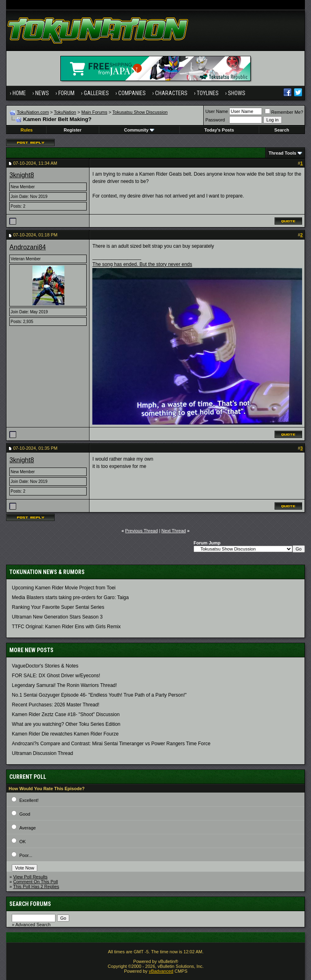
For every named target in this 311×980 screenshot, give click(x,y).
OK (23, 842)
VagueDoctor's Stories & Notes (45, 666)
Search (282, 130)
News (42, 93)
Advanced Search (33, 925)
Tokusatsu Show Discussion (140, 112)
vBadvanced (161, 971)
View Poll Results (31, 877)
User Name (217, 111)
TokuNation (65, 112)
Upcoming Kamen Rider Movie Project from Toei (64, 588)
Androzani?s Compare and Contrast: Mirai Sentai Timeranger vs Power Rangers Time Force (111, 744)
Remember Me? (284, 112)
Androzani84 (28, 247)
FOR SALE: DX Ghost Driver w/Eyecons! (56, 676)
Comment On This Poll (36, 882)
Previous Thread (142, 531)
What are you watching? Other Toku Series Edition (66, 724)
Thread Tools (282, 153)
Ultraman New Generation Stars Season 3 (57, 617)
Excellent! (29, 800)
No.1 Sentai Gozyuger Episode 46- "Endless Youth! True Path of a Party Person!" (99, 695)
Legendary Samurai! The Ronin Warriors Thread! (64, 685)
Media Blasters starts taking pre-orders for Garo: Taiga (70, 597)
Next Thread (174, 531)
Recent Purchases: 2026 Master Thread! (55, 705)
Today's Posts (219, 130)
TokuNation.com (33, 112)
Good (25, 814)
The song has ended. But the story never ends (142, 264)
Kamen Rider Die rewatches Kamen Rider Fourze (65, 734)
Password (215, 120)
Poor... (26, 855)
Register (72, 130)
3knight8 (22, 175)
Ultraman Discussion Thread (42, 753)
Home (19, 93)
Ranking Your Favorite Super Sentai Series (58, 607)
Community (139, 130)
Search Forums (30, 904)
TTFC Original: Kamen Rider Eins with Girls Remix (66, 627)
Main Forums (94, 112)
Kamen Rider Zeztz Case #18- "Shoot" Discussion (66, 714)
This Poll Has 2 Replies (36, 886)
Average (28, 828)
